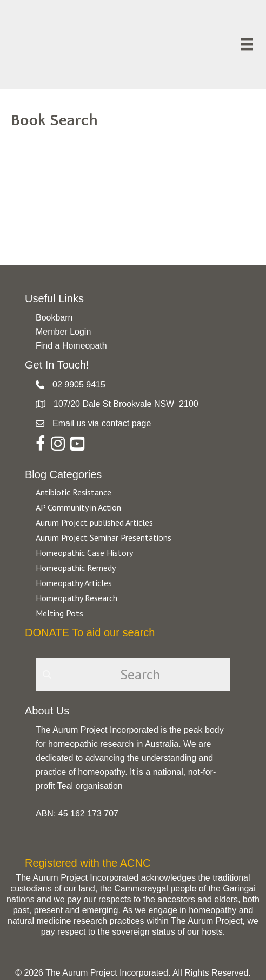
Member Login (63, 332)
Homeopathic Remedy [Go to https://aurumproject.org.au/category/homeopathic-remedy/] (76, 568)
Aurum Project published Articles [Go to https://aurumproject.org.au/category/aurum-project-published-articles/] (94, 522)
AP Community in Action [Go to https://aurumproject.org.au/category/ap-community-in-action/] (78, 507)
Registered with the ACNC (88, 863)
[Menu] (247, 44)
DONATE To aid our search (90, 632)
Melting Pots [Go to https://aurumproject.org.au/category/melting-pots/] (59, 613)
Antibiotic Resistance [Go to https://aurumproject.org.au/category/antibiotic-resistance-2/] (74, 492)
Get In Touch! (57, 365)
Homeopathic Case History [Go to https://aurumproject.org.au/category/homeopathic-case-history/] (84, 553)
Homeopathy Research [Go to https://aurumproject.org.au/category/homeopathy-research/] (77, 598)
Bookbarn (54, 318)
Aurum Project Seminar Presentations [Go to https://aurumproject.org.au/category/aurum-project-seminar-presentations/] (104, 537)
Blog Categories (63, 474)
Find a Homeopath (71, 346)
